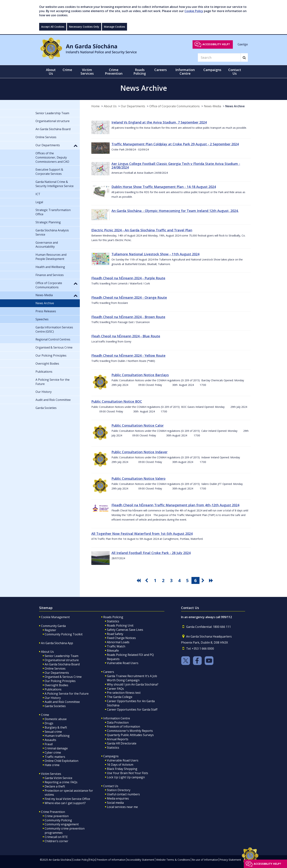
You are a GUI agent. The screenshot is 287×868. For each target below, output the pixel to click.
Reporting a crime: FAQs (61, 782)
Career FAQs (115, 689)
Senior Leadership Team (61, 656)
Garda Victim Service (58, 778)
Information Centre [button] (185, 72)
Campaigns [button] (212, 70)
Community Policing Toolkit (64, 634)
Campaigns (111, 756)
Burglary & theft (56, 727)
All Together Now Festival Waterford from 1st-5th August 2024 (142, 534)
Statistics (113, 621)
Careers (109, 672)
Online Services (55, 668)
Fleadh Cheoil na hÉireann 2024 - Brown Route (128, 317)
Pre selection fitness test (124, 693)
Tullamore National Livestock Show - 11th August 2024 (155, 254)
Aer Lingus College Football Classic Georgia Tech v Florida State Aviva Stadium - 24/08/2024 (176, 165)
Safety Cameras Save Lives (125, 630)
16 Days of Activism (120, 765)
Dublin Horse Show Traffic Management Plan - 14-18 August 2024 (164, 187)
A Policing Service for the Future (67, 694)
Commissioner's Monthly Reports (130, 731)
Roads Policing (113, 617)
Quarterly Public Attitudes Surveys (130, 735)
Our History (53, 698)
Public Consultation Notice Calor (138, 425)
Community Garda (53, 626)
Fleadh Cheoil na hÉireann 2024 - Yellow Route (128, 355)
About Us (110, 106)
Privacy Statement (230, 860)
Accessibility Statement (141, 860)
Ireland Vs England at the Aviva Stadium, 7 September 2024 (159, 122)
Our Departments (133, 106)
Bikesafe (113, 651)
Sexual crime (53, 732)
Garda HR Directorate (122, 743)
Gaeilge (243, 44)
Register (50, 630)
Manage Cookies (114, 27)
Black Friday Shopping (122, 769)
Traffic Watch (116, 646)
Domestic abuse (56, 719)
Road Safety (115, 634)
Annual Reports (118, 739)
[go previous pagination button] (147, 580)
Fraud (49, 744)
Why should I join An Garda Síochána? (133, 684)
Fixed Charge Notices (121, 638)
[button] (76, 146)
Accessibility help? (216, 44)
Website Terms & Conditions (173, 860)
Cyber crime (53, 752)
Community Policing (58, 820)
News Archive (235, 106)
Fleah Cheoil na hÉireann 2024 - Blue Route (126, 336)
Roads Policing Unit (120, 625)
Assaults (50, 740)
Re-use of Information (205, 860)
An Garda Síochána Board (62, 664)
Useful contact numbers (123, 794)
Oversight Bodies (56, 685)
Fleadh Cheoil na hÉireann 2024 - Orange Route (129, 297)
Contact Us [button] (235, 72)
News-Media (213, 106)
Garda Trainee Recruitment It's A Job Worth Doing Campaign (132, 678)
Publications (53, 689)
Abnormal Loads (118, 642)
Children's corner (56, 841)
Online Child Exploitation (61, 761)
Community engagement (62, 824)
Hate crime (52, 765)
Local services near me (122, 807)
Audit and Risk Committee (62, 702)
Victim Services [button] (87, 72)
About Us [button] (51, 72)
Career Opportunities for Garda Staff (132, 709)
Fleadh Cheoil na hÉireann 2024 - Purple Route (128, 278)
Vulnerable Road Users (123, 663)
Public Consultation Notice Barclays (140, 375)
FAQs (92, 860)
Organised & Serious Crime (63, 677)
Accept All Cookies (53, 27)
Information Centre (117, 718)
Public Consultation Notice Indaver (139, 452)
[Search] (219, 57)
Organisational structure (62, 660)
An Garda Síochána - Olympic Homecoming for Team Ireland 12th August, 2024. (175, 211)
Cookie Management (55, 617)
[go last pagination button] (212, 580)
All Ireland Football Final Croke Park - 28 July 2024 (151, 553)
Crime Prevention (53, 812)
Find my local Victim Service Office (67, 799)
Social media (115, 803)
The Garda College (120, 697)
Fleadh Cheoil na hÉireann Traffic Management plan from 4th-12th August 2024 (175, 505)
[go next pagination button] (204, 580)
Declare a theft (55, 786)
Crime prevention (57, 816)
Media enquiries (118, 798)
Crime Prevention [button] (114, 72)
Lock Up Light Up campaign (126, 777)
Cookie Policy (194, 11)
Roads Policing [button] (140, 72)
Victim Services (51, 774)
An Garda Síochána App (57, 643)
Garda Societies (55, 706)
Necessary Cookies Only (84, 27)
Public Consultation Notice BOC (117, 401)
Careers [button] (161, 70)
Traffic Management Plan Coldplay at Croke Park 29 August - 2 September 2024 (175, 144)
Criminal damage (56, 748)
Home (95, 106)
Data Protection (118, 722)
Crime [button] (67, 70)
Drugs (49, 723)
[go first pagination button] (139, 580)
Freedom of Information (123, 727)
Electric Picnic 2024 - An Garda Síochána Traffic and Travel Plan (142, 230)
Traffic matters (55, 757)
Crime (45, 715)
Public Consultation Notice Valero (138, 478)
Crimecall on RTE (56, 837)
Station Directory (119, 790)
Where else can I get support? (65, 803)
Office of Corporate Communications (175, 106)
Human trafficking (57, 736)
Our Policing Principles (60, 681)
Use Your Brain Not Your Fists (127, 773)
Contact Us (111, 786)
